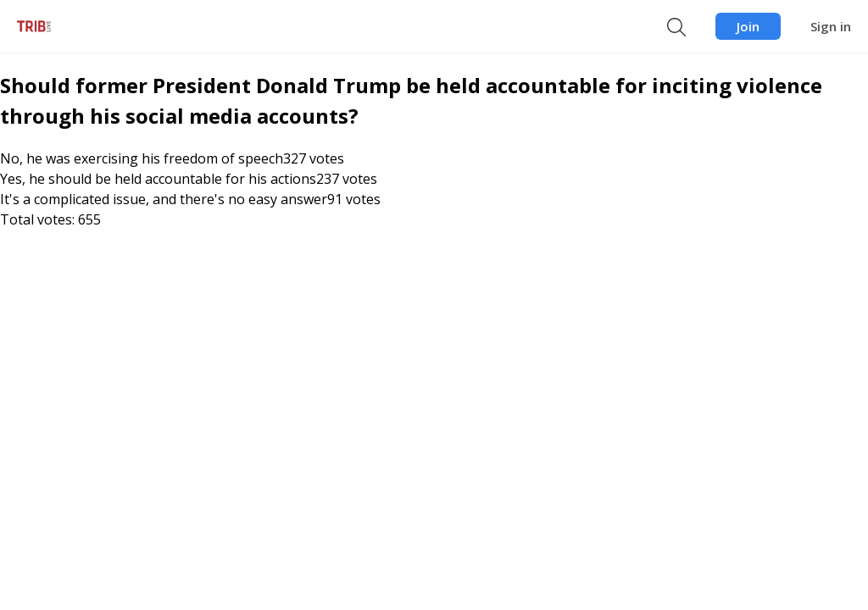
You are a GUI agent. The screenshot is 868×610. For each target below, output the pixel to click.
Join (748, 26)
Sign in (831, 26)
